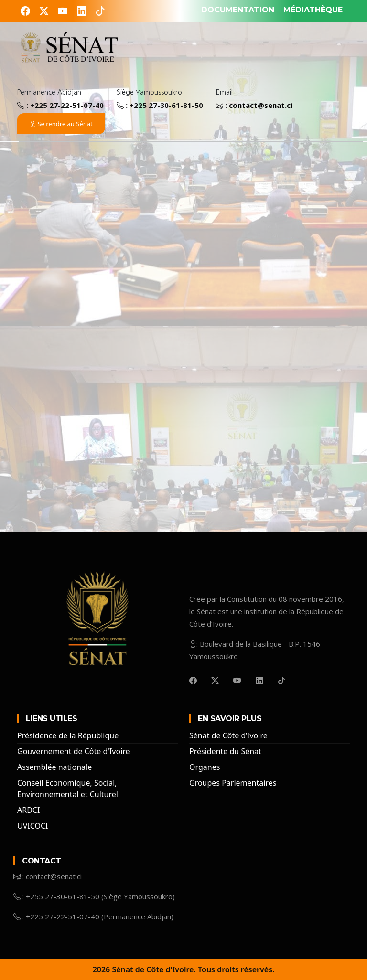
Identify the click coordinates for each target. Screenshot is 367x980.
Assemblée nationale (54, 767)
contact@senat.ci (261, 105)
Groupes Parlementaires (233, 783)
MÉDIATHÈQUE (313, 10)
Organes (205, 767)
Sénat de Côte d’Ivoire (228, 735)
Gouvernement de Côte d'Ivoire (74, 751)
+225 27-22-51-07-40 (67, 105)
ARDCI (28, 810)
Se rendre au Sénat (61, 124)
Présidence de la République (68, 735)
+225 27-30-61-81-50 (166, 105)
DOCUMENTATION (238, 10)
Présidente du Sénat (225, 751)
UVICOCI (33, 826)
